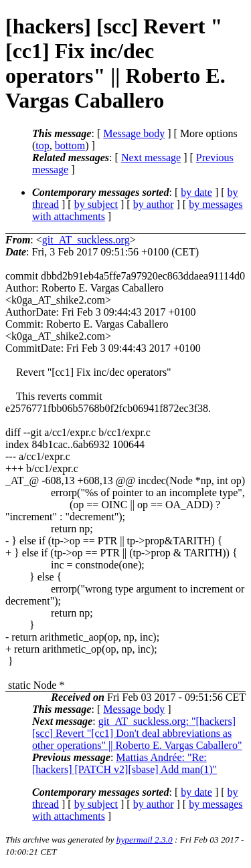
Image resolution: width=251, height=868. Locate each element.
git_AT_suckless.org (86, 240)
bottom (70, 145)
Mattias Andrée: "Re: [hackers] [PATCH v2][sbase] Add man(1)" (124, 763)
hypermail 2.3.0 (145, 840)
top (42, 145)
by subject (96, 204)
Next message (151, 157)
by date (196, 192)
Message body (134, 133)
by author (154, 204)
